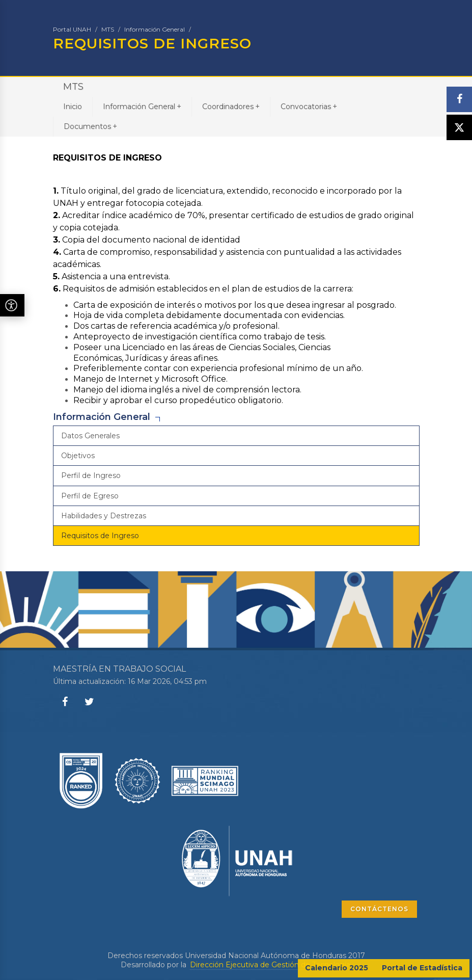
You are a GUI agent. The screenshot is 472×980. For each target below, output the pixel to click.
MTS (108, 29)
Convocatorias (309, 106)
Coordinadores (231, 106)
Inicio (73, 107)
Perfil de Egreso (90, 496)
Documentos (90, 126)
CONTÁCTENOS (379, 909)
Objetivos (78, 456)
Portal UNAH (72, 29)
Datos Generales (90, 436)
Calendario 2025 (337, 968)
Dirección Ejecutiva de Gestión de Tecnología (270, 965)
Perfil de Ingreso (91, 475)
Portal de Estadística (422, 968)
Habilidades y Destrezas (104, 516)
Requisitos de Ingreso (100, 536)
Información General (155, 29)
